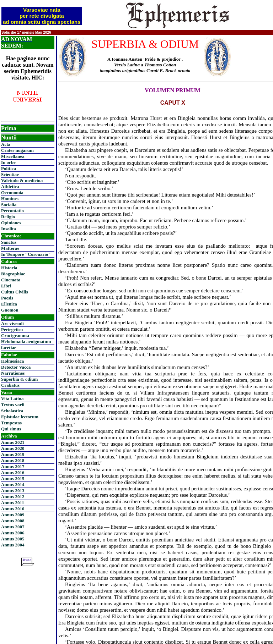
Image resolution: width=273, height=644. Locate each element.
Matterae (10, 248)
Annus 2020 (13, 448)
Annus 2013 (13, 491)
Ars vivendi (12, 323)
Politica (9, 168)
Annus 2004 (13, 545)
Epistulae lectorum (20, 417)
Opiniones (11, 223)
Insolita (9, 229)
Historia (9, 268)
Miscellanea (13, 156)
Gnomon (10, 310)
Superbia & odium (19, 379)
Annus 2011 (13, 503)
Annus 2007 (13, 527)
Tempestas (11, 423)
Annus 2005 (13, 539)
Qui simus (11, 429)
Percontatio (12, 211)
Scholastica (12, 411)
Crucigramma (15, 335)
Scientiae (10, 174)
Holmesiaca (12, 361)
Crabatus (10, 385)
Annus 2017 (13, 466)
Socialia (9, 205)
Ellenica (9, 304)
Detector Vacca (16, 367)
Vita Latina (12, 399)
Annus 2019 (13, 454)
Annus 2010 (13, 509)
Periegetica (12, 329)
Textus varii (13, 405)
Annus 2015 (13, 478)
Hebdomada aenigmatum (26, 342)
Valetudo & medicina (22, 180)
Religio (8, 217)
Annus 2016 (13, 472)
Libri (6, 286)
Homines (10, 199)
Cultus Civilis (15, 292)
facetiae (9, 348)
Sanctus (9, 242)
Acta (6, 144)
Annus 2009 (13, 515)
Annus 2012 (13, 497)
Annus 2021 (13, 442)
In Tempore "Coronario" (26, 254)
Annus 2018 (13, 460)
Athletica (10, 186)
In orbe (8, 162)
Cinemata (11, 280)
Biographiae (13, 274)
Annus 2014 (13, 485)
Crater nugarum (17, 150)
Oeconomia (12, 192)
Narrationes (13, 373)
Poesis (7, 298)
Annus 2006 (13, 533)
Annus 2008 (13, 521)
